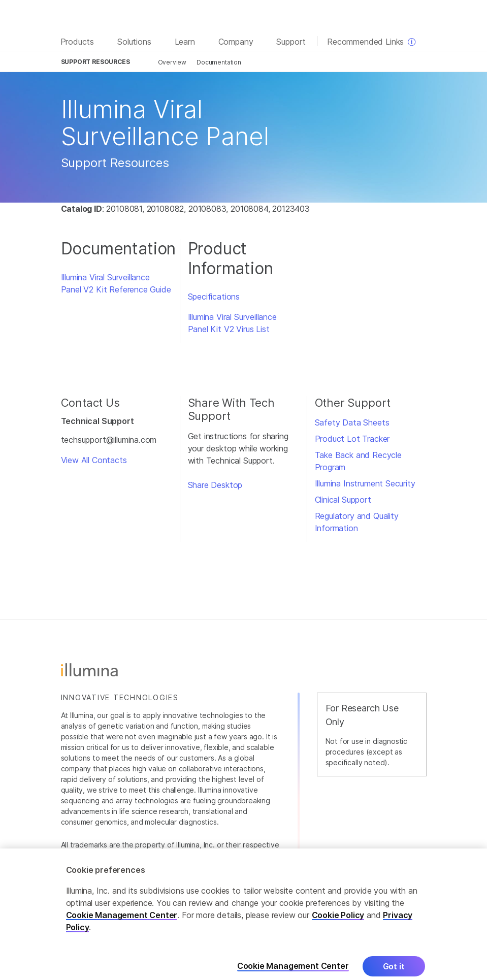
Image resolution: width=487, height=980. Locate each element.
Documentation (219, 62)
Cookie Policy (338, 923)
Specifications (214, 297)
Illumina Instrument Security (365, 483)
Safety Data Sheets (352, 422)
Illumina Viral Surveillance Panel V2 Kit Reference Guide (116, 283)
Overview (172, 62)
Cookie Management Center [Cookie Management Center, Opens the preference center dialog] (293, 974)
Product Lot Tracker (352, 439)
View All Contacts (94, 460)
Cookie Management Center (122, 923)
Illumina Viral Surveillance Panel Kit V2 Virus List (232, 323)
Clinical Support (343, 500)
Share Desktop (215, 485)
